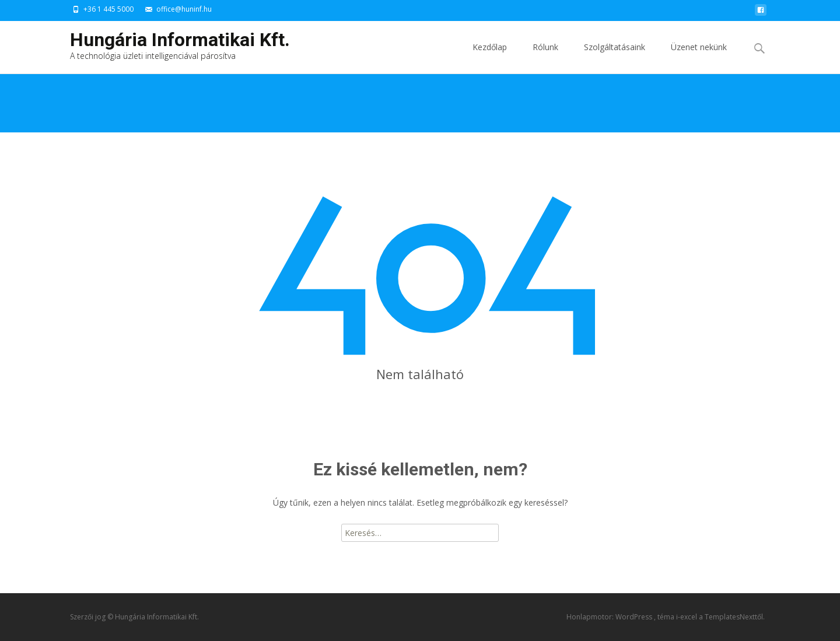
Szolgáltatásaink (615, 57)
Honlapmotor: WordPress (610, 617)
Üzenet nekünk (699, 57)
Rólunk (545, 57)
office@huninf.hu (184, 9)
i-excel (687, 617)
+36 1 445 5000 (108, 9)
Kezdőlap (490, 57)
